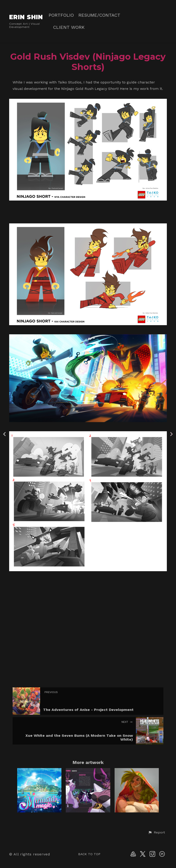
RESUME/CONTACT (99, 15)
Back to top (89, 854)
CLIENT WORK (69, 27)
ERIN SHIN (26, 17)
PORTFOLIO (61, 15)
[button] (157, 833)
